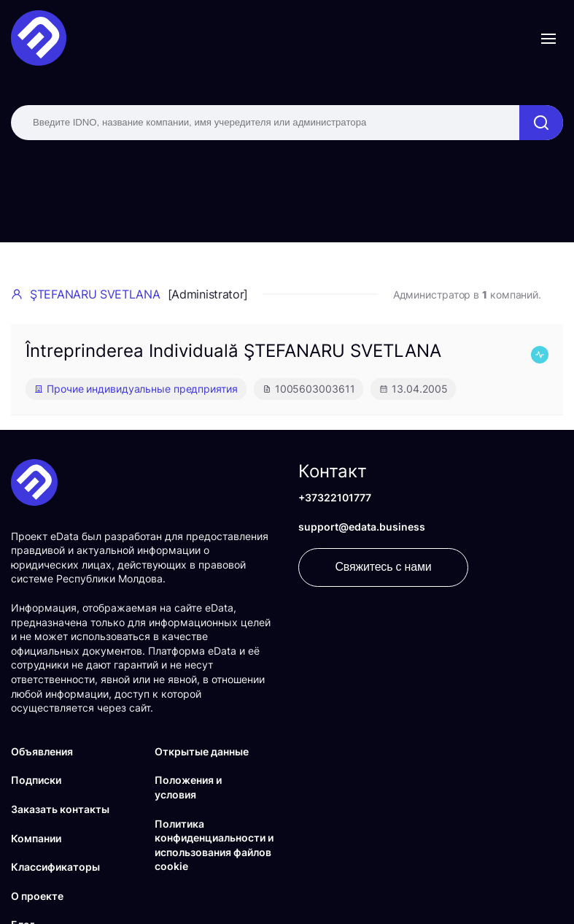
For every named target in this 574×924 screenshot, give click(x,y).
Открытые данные (202, 751)
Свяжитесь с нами (384, 567)
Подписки (36, 780)
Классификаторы (55, 867)
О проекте (37, 896)
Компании (36, 838)
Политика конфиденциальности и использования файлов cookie (214, 845)
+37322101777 (335, 497)
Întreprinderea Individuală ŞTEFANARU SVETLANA (233, 351)
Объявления (42, 751)
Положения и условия (188, 787)
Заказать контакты (60, 809)
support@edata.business (362, 527)
